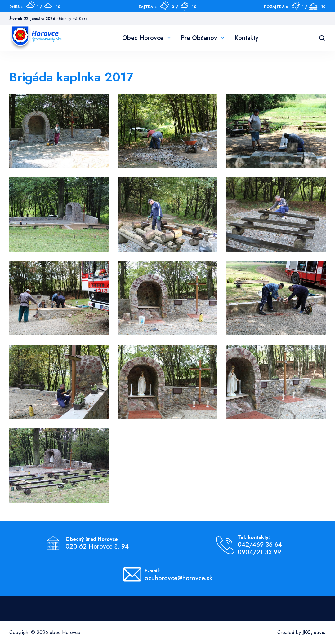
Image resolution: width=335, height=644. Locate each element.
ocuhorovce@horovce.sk (179, 578)
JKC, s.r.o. (314, 632)
